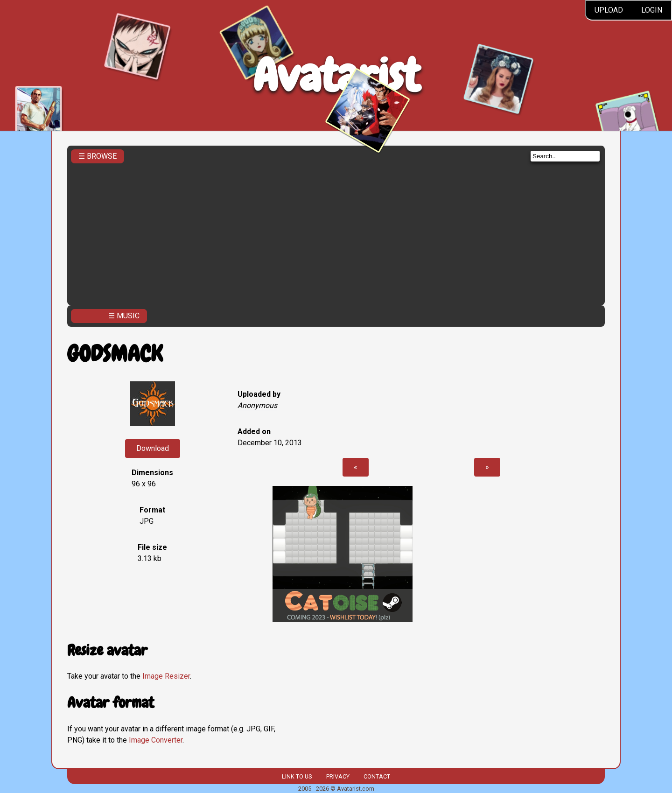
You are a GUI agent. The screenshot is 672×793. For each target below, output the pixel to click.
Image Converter (156, 740)
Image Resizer (166, 676)
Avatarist (336, 75)
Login (652, 10)
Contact (377, 776)
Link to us (297, 776)
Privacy (338, 776)
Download (153, 448)
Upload (609, 10)
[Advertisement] (336, 232)
